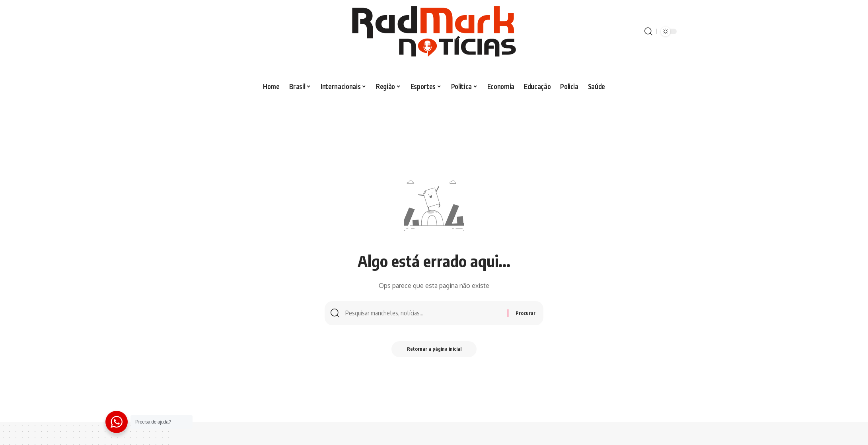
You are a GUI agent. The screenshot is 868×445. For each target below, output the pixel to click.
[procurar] (648, 31)
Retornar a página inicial (434, 349)
